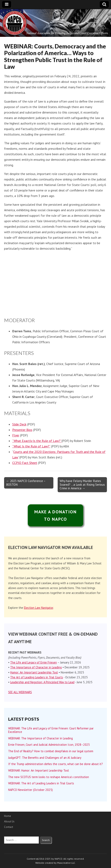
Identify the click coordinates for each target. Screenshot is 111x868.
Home (8, 816)
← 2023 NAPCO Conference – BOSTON (26, 483)
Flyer (16, 435)
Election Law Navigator (39, 608)
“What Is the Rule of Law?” (31, 446)
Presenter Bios (22, 430)
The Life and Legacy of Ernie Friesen (34, 662)
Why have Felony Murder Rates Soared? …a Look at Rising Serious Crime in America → (82, 485)
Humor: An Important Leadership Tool (34, 672)
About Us (9, 822)
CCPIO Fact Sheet (25, 463)
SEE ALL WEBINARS (20, 692)
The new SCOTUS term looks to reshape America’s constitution (49, 777)
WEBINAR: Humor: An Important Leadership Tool (39, 770)
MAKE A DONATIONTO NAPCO (56, 515)
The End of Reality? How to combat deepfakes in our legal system (51, 751)
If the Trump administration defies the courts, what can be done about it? (55, 764)
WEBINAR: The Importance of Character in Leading (40, 738)
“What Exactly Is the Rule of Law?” (37, 441)
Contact (9, 827)
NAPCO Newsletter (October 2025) (30, 790)
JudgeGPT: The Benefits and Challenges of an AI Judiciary (45, 758)
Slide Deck (19, 424)
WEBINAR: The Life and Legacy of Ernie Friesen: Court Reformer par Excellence (51, 730)
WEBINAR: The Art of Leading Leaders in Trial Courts (41, 783)
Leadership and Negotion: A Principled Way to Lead (42, 682)
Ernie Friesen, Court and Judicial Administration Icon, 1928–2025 (49, 745)
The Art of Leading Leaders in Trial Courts (37, 677)
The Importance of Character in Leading (36, 667)
